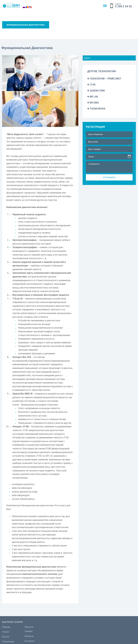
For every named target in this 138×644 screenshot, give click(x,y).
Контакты (41, 641)
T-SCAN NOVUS (96, 109)
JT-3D (91, 85)
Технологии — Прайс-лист (104, 79)
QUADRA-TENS (96, 91)
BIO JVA (93, 97)
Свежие (40, 631)
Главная (6, 627)
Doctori (6, 637)
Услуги (6, 632)
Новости (40, 627)
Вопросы (40, 636)
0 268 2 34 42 (123, 6)
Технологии (8, 642)
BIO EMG (93, 103)
